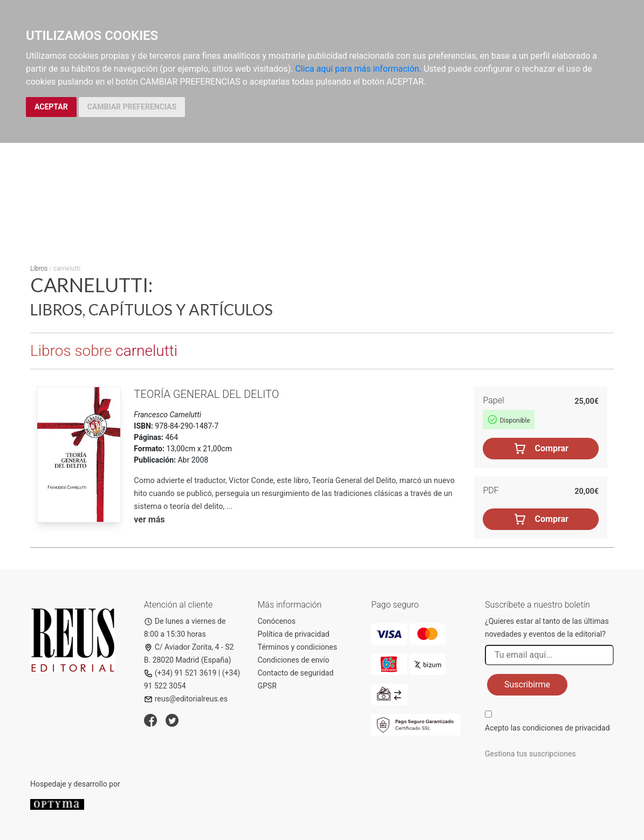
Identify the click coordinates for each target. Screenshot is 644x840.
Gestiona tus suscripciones (530, 754)
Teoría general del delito (206, 394)
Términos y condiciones (297, 647)
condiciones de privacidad (566, 728)
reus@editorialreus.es (186, 699)
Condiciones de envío (294, 660)
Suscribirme (527, 684)
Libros (39, 268)
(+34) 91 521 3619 (180, 673)
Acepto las (547, 728)
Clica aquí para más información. (358, 69)
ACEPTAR (51, 107)
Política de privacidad (294, 634)
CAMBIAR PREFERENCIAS (132, 107)
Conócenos (277, 621)
